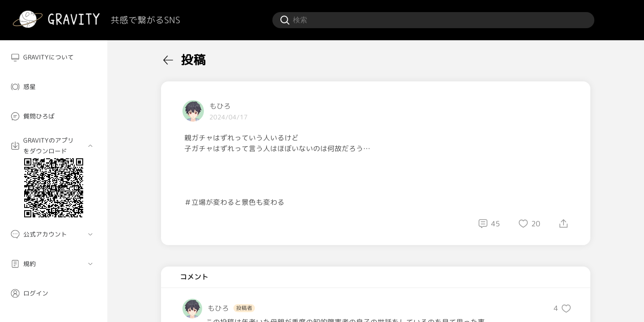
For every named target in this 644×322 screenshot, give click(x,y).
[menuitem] (54, 57)
